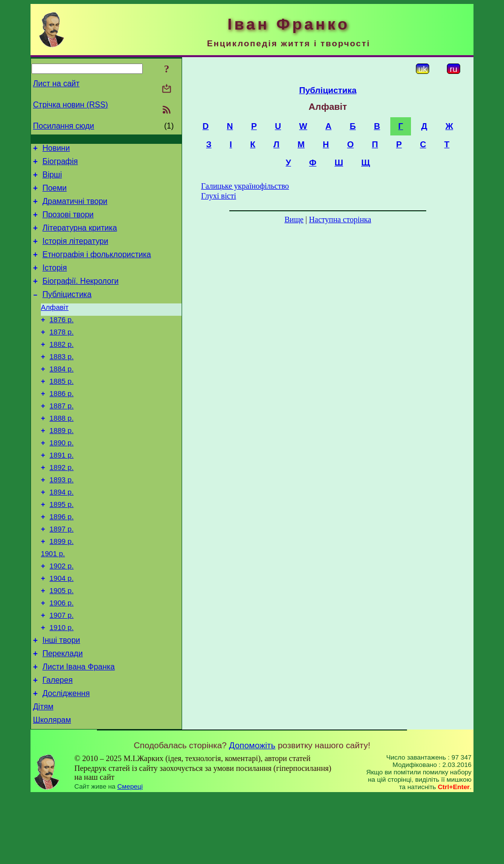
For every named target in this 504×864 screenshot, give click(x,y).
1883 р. (62, 382)
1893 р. (62, 520)
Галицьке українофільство (245, 186)
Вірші (52, 179)
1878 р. (62, 354)
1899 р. (62, 589)
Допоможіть (252, 813)
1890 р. (62, 478)
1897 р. (62, 575)
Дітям (43, 773)
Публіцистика (67, 312)
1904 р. (62, 630)
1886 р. (62, 423)
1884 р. (62, 396)
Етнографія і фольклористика (97, 268)
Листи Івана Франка (79, 729)
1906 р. (62, 658)
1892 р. (62, 506)
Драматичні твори (75, 209)
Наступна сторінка (340, 219)
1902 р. (62, 616)
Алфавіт (55, 327)
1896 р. (62, 561)
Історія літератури (75, 253)
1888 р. (62, 451)
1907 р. (62, 671)
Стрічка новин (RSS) (70, 105)
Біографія (60, 164)
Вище (294, 219)
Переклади (63, 714)
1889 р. (62, 465)
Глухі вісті (219, 196)
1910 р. (62, 685)
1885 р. (62, 409)
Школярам (52, 788)
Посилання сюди (63, 126)
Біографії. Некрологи (80, 297)
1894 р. (62, 533)
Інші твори (61, 699)
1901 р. (53, 602)
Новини (56, 150)
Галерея (57, 744)
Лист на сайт (56, 83)
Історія (55, 282)
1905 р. (62, 644)
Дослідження (66, 758)
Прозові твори (68, 223)
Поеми (54, 194)
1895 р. (62, 547)
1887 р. (62, 437)
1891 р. (62, 492)
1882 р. (62, 368)
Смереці (130, 854)
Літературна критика (79, 238)
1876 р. (62, 340)
